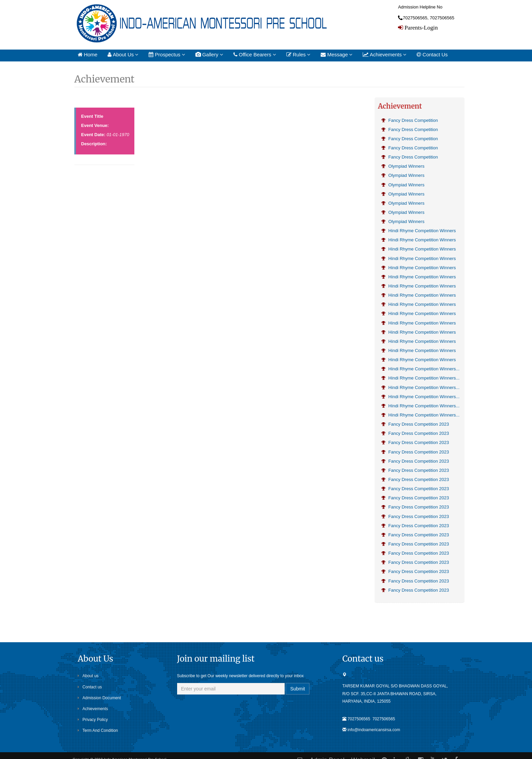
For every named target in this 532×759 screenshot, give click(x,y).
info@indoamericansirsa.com (374, 730)
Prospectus (167, 54)
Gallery (209, 54)
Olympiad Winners (403, 166)
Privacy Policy (93, 720)
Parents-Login (420, 27)
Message (337, 54)
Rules (299, 54)
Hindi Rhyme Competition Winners (419, 231)
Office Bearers (255, 54)
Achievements (385, 54)
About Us (123, 54)
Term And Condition (98, 730)
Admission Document (99, 698)
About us (88, 676)
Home (88, 54)
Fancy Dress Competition (410, 120)
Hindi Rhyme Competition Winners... (420, 368)
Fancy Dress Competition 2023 (415, 424)
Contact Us (432, 54)
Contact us (90, 687)
